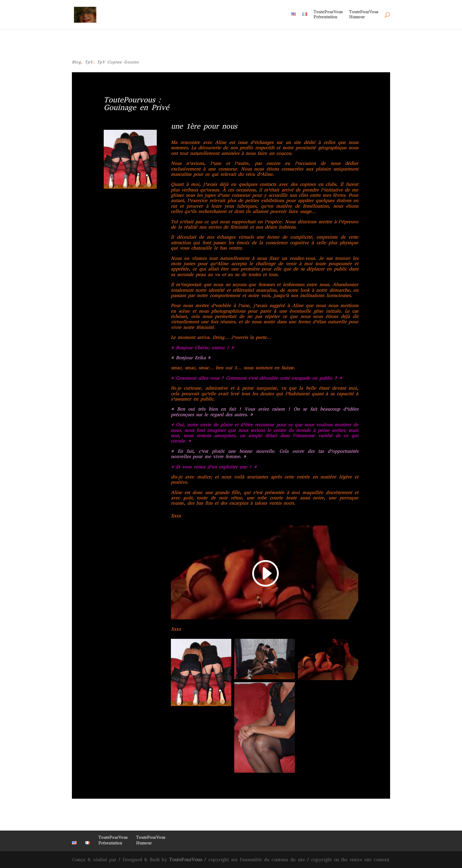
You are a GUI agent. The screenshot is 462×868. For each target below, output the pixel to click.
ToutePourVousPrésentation (328, 15)
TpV (89, 62)
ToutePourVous (186, 860)
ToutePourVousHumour (364, 15)
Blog (76, 62)
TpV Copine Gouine (118, 62)
